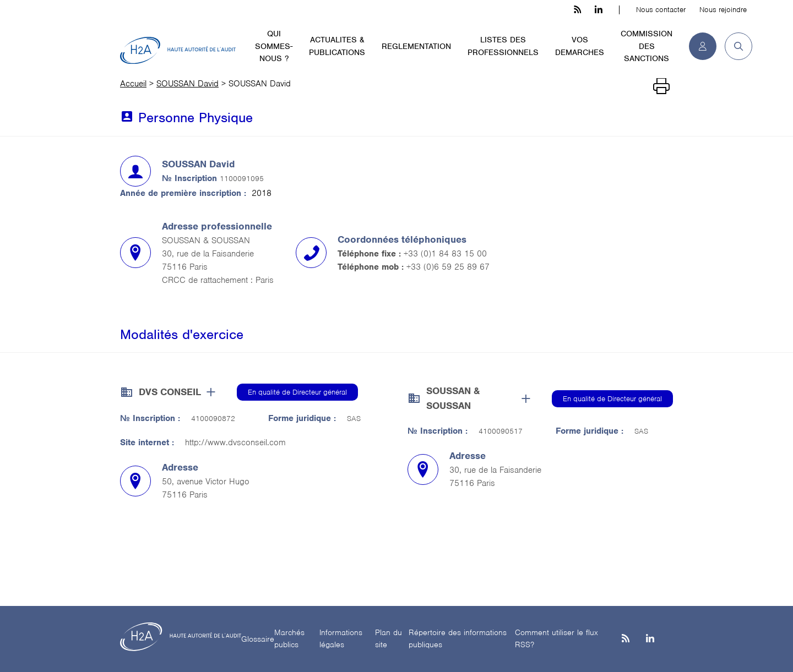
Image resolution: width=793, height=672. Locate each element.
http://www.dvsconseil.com (235, 442)
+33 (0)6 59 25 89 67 (448, 267)
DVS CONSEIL (170, 392)
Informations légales (341, 639)
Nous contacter (661, 10)
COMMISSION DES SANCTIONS (647, 46)
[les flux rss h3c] (577, 10)
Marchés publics (289, 639)
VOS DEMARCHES (580, 46)
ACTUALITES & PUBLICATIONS (337, 46)
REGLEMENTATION (416, 46)
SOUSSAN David (188, 84)
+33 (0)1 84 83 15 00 (445, 254)
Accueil (133, 84)
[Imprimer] (661, 86)
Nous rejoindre (723, 10)
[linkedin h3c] (599, 10)
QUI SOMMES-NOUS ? (274, 46)
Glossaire (258, 639)
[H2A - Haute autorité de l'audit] (178, 51)
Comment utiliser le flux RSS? (556, 639)
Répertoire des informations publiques (458, 639)
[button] (734, 46)
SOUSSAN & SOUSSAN (453, 398)
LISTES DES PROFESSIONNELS (503, 46)
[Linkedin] (650, 639)
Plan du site (389, 639)
